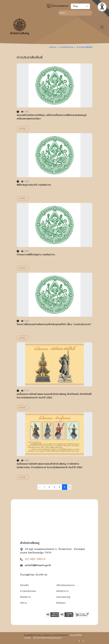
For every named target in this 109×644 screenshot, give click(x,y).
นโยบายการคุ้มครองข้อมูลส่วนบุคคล (47, 638)
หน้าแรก (53, 47)
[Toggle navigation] (102, 27)
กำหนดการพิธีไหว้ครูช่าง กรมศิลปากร (36, 255)
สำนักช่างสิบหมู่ (19, 27)
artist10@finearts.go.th (38, 565)
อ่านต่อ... (23, 129)
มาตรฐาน (27, 638)
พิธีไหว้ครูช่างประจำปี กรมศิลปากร (34, 185)
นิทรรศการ (25, 597)
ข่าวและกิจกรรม (67, 47)
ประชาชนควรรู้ (63, 597)
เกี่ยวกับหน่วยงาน (65, 585)
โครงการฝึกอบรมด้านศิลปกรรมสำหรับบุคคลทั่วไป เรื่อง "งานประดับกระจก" (54, 324)
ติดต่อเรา (61, 603)
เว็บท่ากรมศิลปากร (58, 6)
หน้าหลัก (24, 585)
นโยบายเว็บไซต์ (76, 635)
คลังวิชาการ (62, 591)
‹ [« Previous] (40, 487)
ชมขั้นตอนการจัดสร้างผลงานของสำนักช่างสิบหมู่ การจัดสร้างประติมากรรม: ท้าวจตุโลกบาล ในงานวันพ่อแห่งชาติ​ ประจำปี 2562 (50, 466)
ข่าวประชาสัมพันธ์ (85, 47)
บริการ (23, 603)
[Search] (75, 13)
